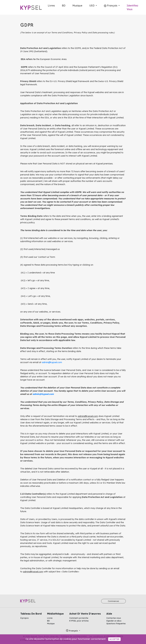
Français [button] (111, 6)
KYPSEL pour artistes (79, 621)
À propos (24, 618)
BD (64, 6)
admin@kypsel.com (52, 362)
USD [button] (92, 6)
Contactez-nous (114, 618)
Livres (51, 6)
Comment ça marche (79, 618)
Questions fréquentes (116, 624)
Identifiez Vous (132, 7)
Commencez (113, 601)
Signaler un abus (114, 621)
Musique (77, 6)
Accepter (114, 639)
